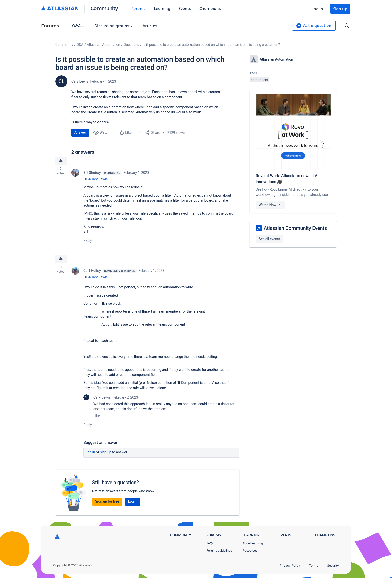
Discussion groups (114, 26)
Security (333, 566)
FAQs (210, 543)
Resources (250, 550)
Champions (210, 8)
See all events (269, 239)
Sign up (340, 8)
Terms (314, 566)
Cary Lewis (80, 81)
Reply (88, 241)
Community (104, 8)
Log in (317, 8)
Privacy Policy (290, 566)
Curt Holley (92, 271)
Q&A (78, 26)
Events (185, 8)
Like (97, 417)
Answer (80, 132)
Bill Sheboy (92, 173)
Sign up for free (107, 502)
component (259, 80)
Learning (162, 8)
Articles (150, 26)
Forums (139, 8)
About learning (253, 543)
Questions (131, 45)
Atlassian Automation (104, 45)
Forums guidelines (219, 550)
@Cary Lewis (98, 179)
